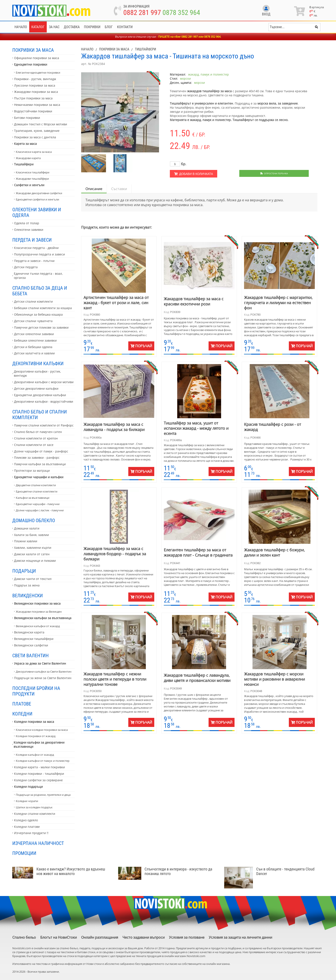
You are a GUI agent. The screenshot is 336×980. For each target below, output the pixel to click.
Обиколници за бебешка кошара (38, 314)
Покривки (92, 27)
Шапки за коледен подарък (34, 807)
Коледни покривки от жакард (36, 736)
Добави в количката (194, 174)
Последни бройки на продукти (36, 691)
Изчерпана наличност (38, 843)
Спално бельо (24, 937)
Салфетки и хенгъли (29, 185)
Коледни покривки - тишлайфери (39, 774)
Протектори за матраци (32, 471)
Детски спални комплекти (33, 301)
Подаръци (24, 571)
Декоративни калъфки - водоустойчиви (44, 401)
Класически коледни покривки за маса (42, 730)
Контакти (125, 27)
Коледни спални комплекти (35, 814)
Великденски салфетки (31, 645)
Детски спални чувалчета (33, 321)
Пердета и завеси (32, 240)
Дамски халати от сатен (32, 554)
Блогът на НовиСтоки (59, 937)
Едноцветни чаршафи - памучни (38, 504)
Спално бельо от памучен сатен (38, 432)
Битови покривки (27, 118)
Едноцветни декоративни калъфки (40, 395)
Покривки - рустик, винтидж (35, 79)
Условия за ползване (187, 937)
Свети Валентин (31, 655)
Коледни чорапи (27, 801)
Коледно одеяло (26, 820)
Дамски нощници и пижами (35, 561)
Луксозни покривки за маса (35, 85)
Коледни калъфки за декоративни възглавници (39, 744)
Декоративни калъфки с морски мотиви (44, 382)
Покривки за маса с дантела (35, 137)
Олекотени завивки (29, 230)
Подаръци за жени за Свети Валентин (43, 678)
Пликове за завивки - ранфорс (37, 458)
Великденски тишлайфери (34, 639)
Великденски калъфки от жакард (38, 626)
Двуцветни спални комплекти (36, 485)
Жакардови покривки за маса (36, 92)
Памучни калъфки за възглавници (40, 464)
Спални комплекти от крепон (36, 438)
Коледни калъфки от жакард (35, 755)
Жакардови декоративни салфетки (39, 193)
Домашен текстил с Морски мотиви (41, 124)
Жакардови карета (28, 158)
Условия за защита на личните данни (240, 937)
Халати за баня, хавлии (31, 535)
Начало (21, 27)
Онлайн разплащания (100, 937)
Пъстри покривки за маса (33, 98)
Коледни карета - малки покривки (39, 767)
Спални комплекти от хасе (34, 445)
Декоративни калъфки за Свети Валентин (44, 672)
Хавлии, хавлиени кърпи (33, 548)
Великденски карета (29, 632)
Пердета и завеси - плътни (34, 261)
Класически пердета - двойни (36, 248)
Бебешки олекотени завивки (35, 340)
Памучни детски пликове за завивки (41, 327)
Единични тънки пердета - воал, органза (38, 276)
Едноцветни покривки (31, 64)
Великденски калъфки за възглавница (43, 618)
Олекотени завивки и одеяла (37, 212)
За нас (54, 27)
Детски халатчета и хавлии (34, 353)
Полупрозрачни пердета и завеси (39, 254)
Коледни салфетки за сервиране (38, 780)
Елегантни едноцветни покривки (38, 73)
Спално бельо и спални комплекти (40, 415)
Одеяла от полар (27, 223)
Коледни (22, 714)
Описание (94, 189)
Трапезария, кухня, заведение (37, 131)
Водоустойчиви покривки (33, 111)
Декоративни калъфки (38, 363)
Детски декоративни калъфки (36, 388)
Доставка (72, 27)
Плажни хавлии (26, 541)
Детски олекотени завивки (34, 334)
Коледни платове (27, 827)
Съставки (119, 189)
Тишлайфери (24, 164)
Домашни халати (27, 528)
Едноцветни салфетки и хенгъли (37, 199)
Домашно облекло (34, 520)
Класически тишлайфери (33, 172)
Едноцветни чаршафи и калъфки (39, 477)
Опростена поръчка (274, 173)
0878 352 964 (181, 13)
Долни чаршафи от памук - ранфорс (41, 451)
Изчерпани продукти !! (31, 833)
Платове (22, 704)
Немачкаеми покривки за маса (37, 105)
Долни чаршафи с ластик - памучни (40, 510)
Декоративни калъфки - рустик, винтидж (37, 373)
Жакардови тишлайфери (32, 179)
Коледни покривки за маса (34, 722)
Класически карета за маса (34, 152)
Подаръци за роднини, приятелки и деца (43, 795)
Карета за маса (25, 144)
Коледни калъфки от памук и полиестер (43, 761)
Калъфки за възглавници (33, 498)
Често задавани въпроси (144, 937)
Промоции (24, 853)
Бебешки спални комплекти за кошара (43, 308)
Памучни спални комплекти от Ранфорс (44, 425)
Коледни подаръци (28, 787)
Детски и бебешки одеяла (33, 347)
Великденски (28, 596)
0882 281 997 (142, 13)
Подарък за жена (27, 585)
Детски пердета (26, 267)
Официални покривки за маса (37, 58)
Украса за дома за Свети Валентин (40, 663)
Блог (109, 27)
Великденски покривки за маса (37, 603)
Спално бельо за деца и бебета (40, 291)
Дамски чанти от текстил (33, 579)
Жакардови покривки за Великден (39, 612)
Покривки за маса (33, 50)
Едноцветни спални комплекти (37, 491)
